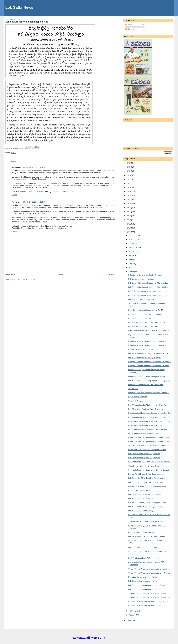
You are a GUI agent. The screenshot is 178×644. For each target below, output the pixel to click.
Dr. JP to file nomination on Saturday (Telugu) (147, 322)
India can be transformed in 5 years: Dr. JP (145, 425)
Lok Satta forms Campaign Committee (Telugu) (147, 585)
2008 (129, 620)
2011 (129, 224)
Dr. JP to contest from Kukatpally (141, 532)
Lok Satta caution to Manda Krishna (143, 581)
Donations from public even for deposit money (147, 376)
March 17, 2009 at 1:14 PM (34, 167)
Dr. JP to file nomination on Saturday (143, 326)
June (131, 259)
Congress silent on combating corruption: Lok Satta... (150, 362)
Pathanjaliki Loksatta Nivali (139, 490)
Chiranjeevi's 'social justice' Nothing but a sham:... (148, 486)
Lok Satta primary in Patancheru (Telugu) (145, 494)
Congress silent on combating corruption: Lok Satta (149, 366)
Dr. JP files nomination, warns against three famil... (149, 291)
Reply (14, 195)
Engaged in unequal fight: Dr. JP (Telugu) (145, 314)
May (131, 264)
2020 (129, 187)
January (132, 615)
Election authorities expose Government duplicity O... (150, 413)
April (131, 268)
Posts (129, 25)
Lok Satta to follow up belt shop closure (27, 22)
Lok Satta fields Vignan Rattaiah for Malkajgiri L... (148, 283)
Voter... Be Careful (136, 401)
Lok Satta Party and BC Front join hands (145, 358)
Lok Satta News (19, 7)
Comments (131, 29)
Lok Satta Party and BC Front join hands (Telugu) (148, 353)
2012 (129, 220)
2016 (129, 203)
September (133, 247)
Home (60, 274)
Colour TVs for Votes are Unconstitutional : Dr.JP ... (149, 569)
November (133, 239)
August (132, 251)
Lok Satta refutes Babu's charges (142, 511)
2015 (129, 208)
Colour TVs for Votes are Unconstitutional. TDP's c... (149, 573)
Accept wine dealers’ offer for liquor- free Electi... (148, 341)
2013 (129, 216)
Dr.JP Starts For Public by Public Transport (145, 409)
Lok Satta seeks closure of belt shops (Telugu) (147, 536)
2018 (129, 195)
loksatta (14, 153)
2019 (129, 191)
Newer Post (10, 274)
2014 (129, 212)
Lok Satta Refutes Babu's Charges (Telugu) (146, 507)
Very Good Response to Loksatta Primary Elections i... (150, 446)
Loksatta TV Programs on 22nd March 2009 (146, 385)
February (133, 611)
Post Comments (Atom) (26, 279)
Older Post (110, 274)
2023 (129, 175)
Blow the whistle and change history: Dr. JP (146, 310)
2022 (129, 179)
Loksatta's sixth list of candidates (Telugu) (145, 275)
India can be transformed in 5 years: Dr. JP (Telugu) (149, 421)
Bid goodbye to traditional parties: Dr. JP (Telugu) (148, 601)
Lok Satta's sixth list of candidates (142, 279)
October (132, 243)
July (131, 255)
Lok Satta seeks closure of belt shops (143, 547)
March (132, 272)
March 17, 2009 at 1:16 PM (34, 202)
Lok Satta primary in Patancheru (141, 498)
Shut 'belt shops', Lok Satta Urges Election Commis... (150, 462)
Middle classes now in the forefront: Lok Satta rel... (149, 393)
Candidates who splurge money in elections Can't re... (150, 437)
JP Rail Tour (133, 389)
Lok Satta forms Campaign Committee (144, 589)
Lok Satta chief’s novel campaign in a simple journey (149, 380)
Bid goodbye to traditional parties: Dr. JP (144, 605)
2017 (129, 199)
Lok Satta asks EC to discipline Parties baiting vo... (149, 478)
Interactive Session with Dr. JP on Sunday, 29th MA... (150, 330)
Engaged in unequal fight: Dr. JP (141, 318)
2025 (129, 167)
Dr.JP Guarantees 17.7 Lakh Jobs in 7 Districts (147, 405)
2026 (129, 163)
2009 (129, 232)
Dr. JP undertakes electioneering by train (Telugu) (148, 429)
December (133, 235)
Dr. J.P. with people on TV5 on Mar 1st (144, 558)
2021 (129, 183)
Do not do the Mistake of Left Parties (143, 577)
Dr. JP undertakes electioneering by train (145, 433)
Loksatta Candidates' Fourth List (141, 299)
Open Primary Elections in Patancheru (144, 466)
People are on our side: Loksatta (141, 349)
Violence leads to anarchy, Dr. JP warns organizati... (149, 593)
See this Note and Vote (138, 397)
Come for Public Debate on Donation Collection (147, 450)
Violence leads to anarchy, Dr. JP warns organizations (150, 597)
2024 (129, 171)
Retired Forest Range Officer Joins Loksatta (146, 474)
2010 (129, 228)
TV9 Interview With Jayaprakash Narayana (145, 521)
